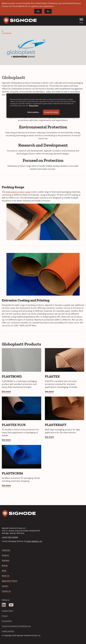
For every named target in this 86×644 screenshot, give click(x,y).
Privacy (5, 616)
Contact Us (6, 591)
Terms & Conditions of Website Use (16, 626)
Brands (5, 565)
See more (6, 391)
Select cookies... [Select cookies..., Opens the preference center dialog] (33, 112)
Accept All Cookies (51, 112)
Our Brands (7, 33)
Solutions (6, 560)
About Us (6, 576)
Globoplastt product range (18, 192)
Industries (6, 550)
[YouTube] (11, 605)
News (4, 571)
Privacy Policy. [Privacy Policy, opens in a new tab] (34, 106)
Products (5, 555)
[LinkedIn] (4, 605)
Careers (5, 586)
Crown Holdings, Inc (34, 541)
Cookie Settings (8, 631)
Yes (38, 11)
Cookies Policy (8, 611)
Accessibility (7, 621)
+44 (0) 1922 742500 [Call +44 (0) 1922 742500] (10, 537)
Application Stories (10, 581)
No (48, 11)
